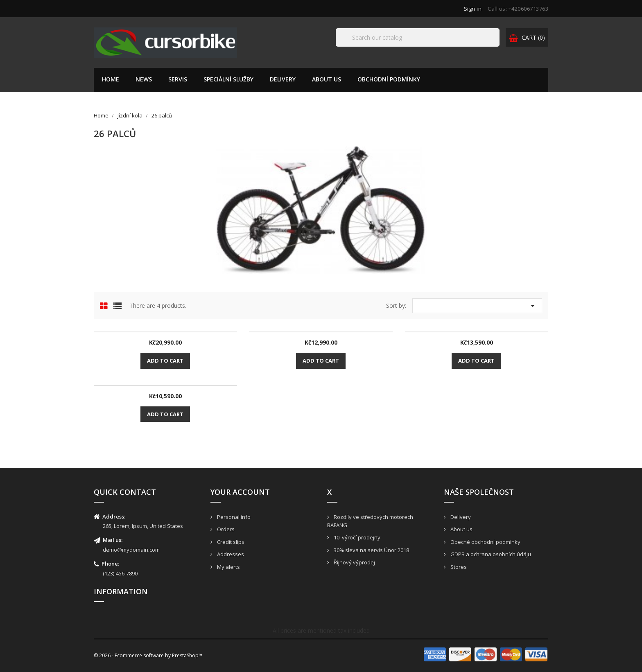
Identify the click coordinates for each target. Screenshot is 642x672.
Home (111, 79)
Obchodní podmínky (389, 79)
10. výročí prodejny (356, 537)
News (144, 79)
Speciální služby (228, 79)
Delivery (283, 79)
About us (327, 79)
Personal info (233, 517)
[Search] (418, 37)
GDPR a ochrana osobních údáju (490, 554)
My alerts (228, 567)
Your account (240, 492)
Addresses (230, 554)
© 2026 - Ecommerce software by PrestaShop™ (148, 655)
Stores (458, 567)
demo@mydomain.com (131, 550)
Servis (178, 79)
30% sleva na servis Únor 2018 (371, 550)
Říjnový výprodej (354, 562)
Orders (225, 529)
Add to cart (165, 361)
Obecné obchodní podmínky (485, 542)
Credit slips (230, 542)
